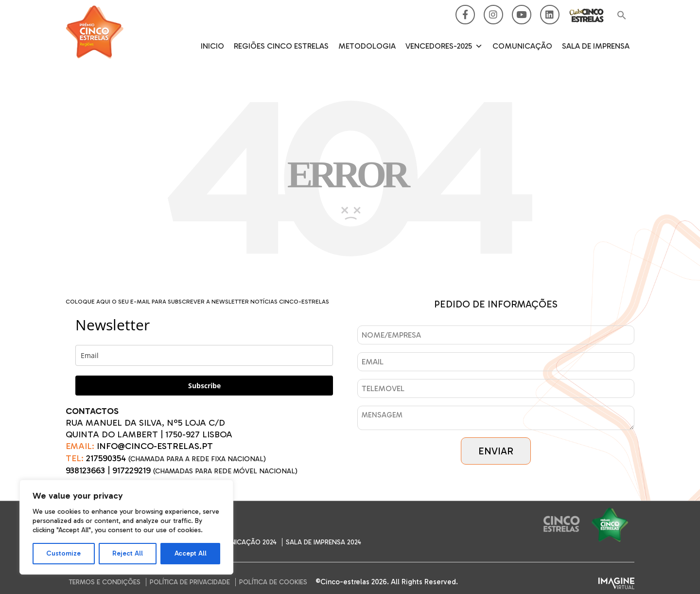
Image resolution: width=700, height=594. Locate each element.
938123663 (85, 470)
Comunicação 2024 (243, 542)
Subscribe (204, 386)
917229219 (131, 470)
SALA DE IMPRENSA (596, 46)
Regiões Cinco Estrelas (281, 46)
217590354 (106, 458)
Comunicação (522, 46)
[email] (204, 355)
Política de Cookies (273, 582)
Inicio (212, 46)
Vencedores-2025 (444, 46)
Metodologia (367, 46)
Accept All (191, 553)
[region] (126, 527)
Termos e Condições (105, 582)
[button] (622, 16)
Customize (63, 553)
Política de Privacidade (190, 582)
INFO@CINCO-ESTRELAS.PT (155, 446)
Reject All (128, 553)
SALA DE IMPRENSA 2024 (324, 542)
